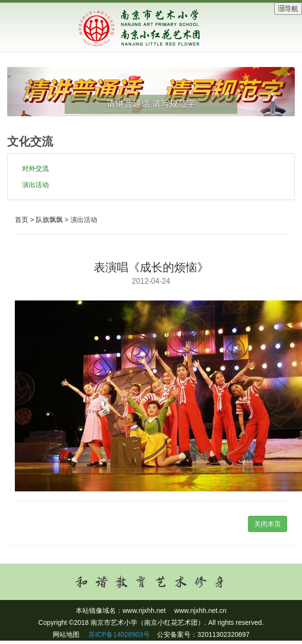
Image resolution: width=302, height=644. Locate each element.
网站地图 (66, 634)
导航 (288, 9)
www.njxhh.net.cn (200, 611)
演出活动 (35, 185)
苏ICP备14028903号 (118, 634)
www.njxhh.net (144, 611)
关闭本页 (268, 524)
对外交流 (35, 168)
